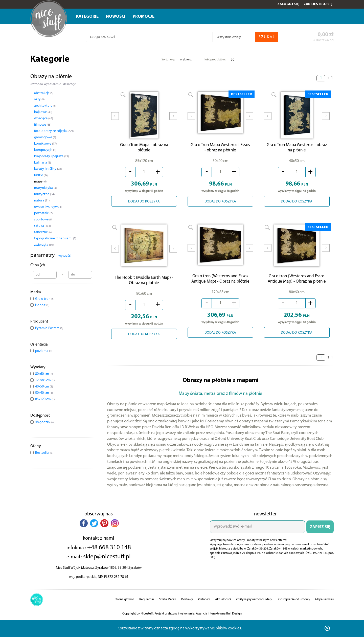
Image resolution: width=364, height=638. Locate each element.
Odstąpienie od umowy (294, 600)
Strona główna (124, 600)
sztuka (42, 226)
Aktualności (223, 600)
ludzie (41, 175)
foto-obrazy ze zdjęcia (54, 131)
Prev (115, 120)
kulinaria (42, 163)
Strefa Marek (167, 600)
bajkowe (43, 112)
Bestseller (44, 453)
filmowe (43, 125)
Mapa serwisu (324, 600)
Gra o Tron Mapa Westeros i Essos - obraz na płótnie (220, 147)
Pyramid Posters (49, 328)
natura (42, 201)
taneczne (43, 232)
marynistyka (45, 188)
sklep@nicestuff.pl (107, 558)
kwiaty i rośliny (48, 169)
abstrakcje (44, 93)
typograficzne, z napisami (55, 238)
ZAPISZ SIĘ (320, 528)
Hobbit (42, 305)
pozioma (44, 351)
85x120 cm (45, 399)
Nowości (116, 17)
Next (173, 120)
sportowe (43, 220)
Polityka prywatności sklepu (255, 600)
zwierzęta (44, 245)
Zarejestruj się (318, 4)
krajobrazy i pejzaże (51, 156)
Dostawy (187, 600)
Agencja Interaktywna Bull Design (219, 615)
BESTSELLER (242, 94)
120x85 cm (45, 380)
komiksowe (45, 144)
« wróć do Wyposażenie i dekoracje (53, 84)
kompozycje (45, 150)
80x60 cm (44, 374)
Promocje (144, 17)
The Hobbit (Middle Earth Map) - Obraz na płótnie (144, 281)
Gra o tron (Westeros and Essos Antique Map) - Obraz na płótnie (220, 281)
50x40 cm (44, 393)
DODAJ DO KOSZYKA (144, 203)
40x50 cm (44, 387)
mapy (40, 182)
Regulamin (147, 600)
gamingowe (45, 137)
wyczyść (64, 256)
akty (39, 99)
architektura (45, 106)
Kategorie (87, 17)
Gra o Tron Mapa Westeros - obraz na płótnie (297, 149)
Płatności (204, 600)
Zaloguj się (288, 4)
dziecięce (43, 118)
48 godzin (44, 422)
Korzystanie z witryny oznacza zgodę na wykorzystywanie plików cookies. (180, 629)
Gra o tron (45, 299)
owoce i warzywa (49, 207)
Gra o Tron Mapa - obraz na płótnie (144, 149)
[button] (84, 524)
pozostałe (43, 213)
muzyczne (44, 194)
